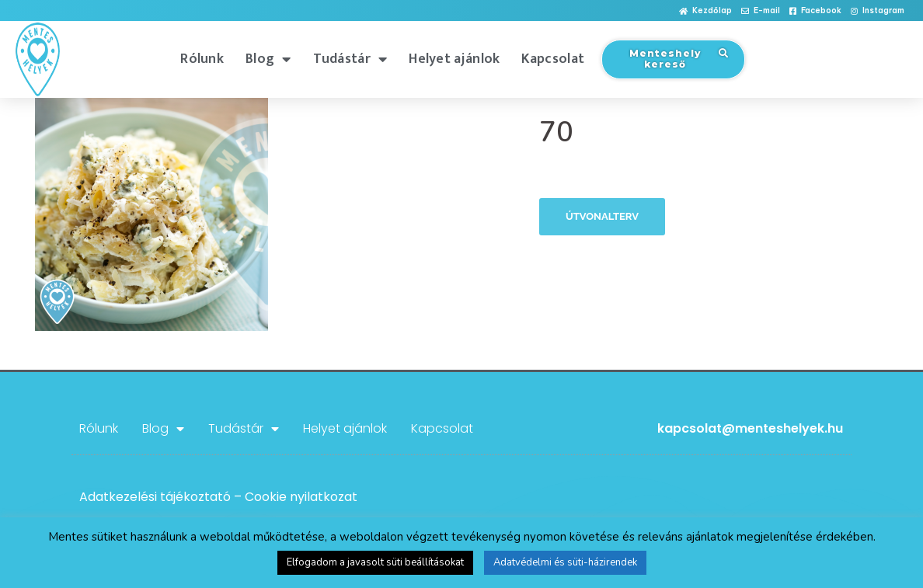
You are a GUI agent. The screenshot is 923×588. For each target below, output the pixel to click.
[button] (705, 11)
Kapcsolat (553, 59)
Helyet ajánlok (454, 59)
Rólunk (202, 59)
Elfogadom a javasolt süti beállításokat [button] (375, 562)
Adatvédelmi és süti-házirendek (565, 562)
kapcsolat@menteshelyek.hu (750, 428)
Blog (268, 59)
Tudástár (350, 59)
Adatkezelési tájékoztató (155, 497)
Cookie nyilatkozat (301, 497)
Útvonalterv (602, 216)
